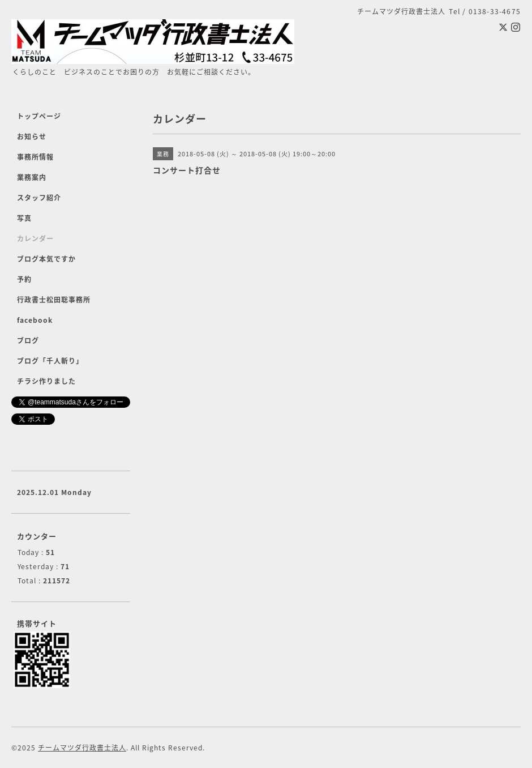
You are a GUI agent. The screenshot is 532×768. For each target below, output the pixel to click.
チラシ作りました (46, 381)
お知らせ (32, 136)
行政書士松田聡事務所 (54, 300)
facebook (35, 320)
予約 (24, 279)
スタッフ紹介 (39, 198)
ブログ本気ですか (46, 259)
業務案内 (32, 177)
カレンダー (35, 238)
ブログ (28, 340)
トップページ (39, 116)
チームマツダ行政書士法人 (82, 748)
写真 (24, 218)
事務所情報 (35, 157)
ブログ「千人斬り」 (50, 361)
